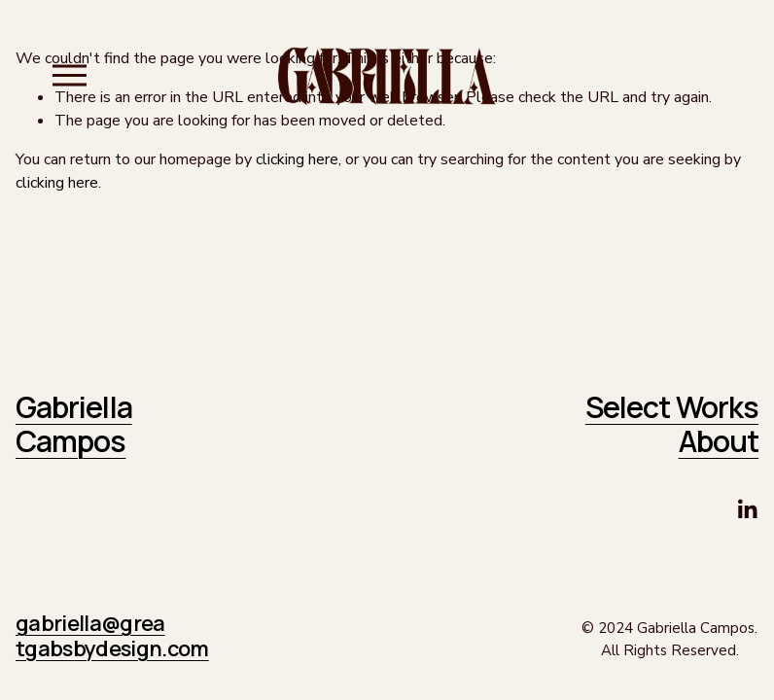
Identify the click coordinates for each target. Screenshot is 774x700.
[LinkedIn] (747, 509)
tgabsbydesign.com (112, 649)
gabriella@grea (90, 624)
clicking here (297, 159)
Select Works (672, 407)
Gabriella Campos (74, 424)
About (719, 441)
